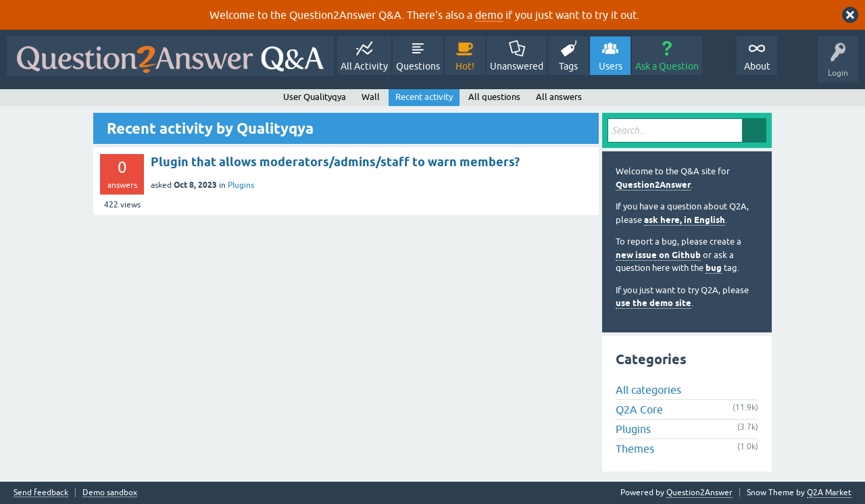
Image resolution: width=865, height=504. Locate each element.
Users (611, 66)
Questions (418, 66)
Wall (371, 97)
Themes (635, 449)
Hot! (465, 66)
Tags (568, 66)
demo (489, 15)
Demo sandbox (110, 493)
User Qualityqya (315, 97)
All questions (494, 97)
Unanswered (517, 66)
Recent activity (424, 97)
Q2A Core (639, 409)
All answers (559, 97)
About (757, 66)
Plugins (241, 185)
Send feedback (41, 493)
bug (714, 268)
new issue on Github (658, 255)
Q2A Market (829, 493)
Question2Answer (653, 185)
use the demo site (653, 303)
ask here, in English (685, 220)
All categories (648, 390)
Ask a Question (667, 66)
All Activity (364, 66)
